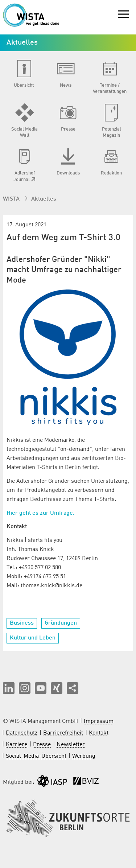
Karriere (17, 745)
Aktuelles (44, 199)
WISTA (12, 199)
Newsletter (71, 745)
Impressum (99, 721)
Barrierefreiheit (63, 733)
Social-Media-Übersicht (36, 756)
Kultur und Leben (33, 638)
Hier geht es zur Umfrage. (40, 513)
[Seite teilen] (73, 688)
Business (22, 623)
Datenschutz (22, 733)
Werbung (84, 756)
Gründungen (61, 623)
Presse (42, 745)
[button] (9, 688)
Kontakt (99, 733)
